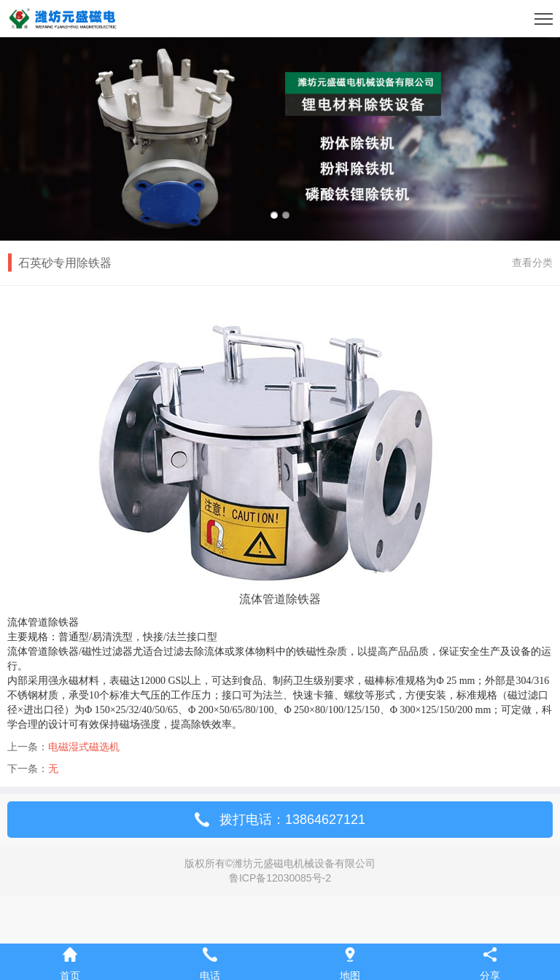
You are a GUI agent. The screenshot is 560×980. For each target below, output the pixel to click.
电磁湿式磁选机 (84, 747)
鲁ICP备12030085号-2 (280, 878)
